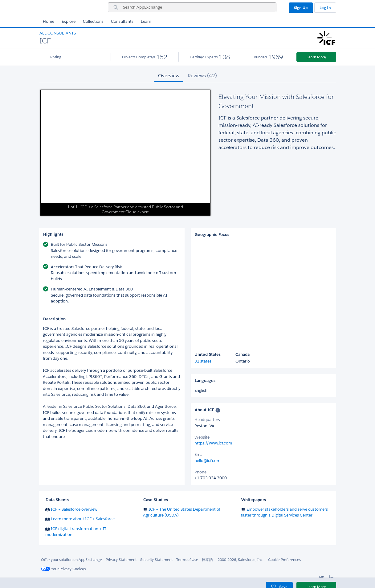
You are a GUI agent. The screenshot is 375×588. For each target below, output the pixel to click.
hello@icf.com (207, 461)
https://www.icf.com (213, 443)
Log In (325, 8)
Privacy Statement (121, 560)
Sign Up (301, 8)
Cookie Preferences (284, 560)
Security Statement (156, 560)
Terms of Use (187, 560)
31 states (203, 361)
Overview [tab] (169, 76)
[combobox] (192, 7)
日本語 (207, 560)
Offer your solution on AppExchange (71, 560)
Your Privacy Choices (63, 569)
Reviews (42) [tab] (202, 76)
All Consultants (58, 33)
